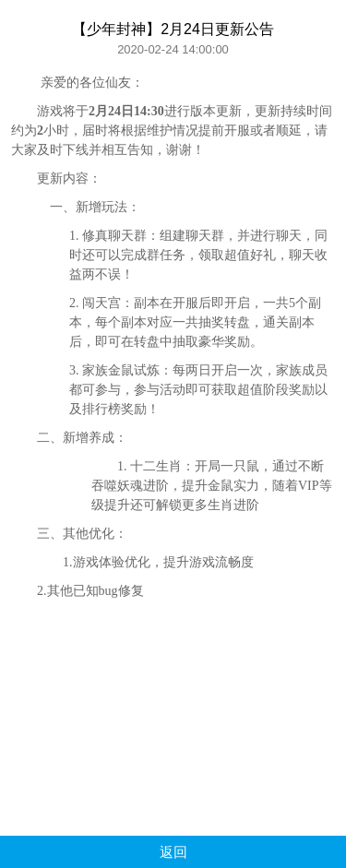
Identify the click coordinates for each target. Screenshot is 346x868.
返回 (173, 852)
